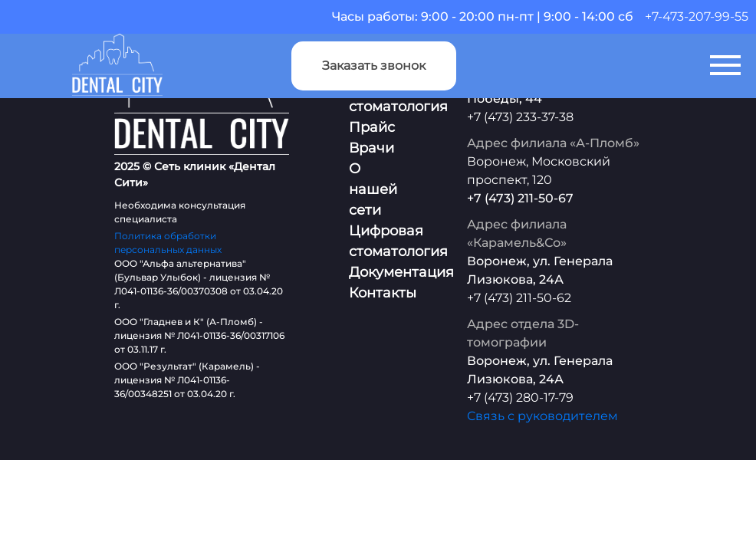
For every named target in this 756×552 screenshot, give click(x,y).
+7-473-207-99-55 (697, 16)
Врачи (371, 148)
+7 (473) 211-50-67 (520, 198)
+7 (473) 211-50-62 (519, 298)
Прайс (372, 127)
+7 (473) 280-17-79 (520, 398)
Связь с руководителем (542, 416)
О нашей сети (373, 189)
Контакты (383, 293)
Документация (401, 272)
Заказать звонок (374, 66)
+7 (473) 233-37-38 (520, 117)
